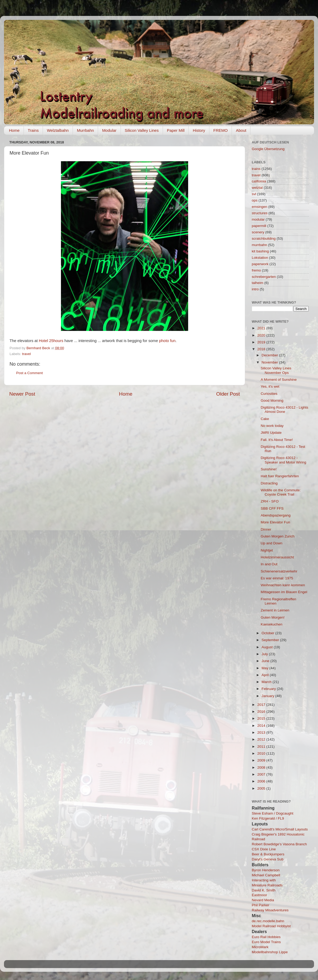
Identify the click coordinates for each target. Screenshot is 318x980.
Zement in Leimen (275, 610)
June (266, 661)
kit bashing (260, 251)
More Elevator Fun (275, 522)
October (268, 633)
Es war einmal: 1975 (277, 578)
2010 (262, 753)
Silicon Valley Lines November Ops (276, 370)
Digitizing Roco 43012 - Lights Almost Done (284, 410)
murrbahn (259, 245)
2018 (262, 349)
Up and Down (272, 543)
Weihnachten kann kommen (283, 585)
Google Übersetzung (268, 149)
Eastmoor (259, 895)
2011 (262, 747)
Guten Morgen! (273, 617)
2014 (262, 726)
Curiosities (269, 394)
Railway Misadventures (270, 910)
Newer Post (22, 394)
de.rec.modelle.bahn (268, 921)
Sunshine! (269, 469)
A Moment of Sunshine (279, 380)
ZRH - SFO (270, 501)
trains (256, 169)
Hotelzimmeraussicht (277, 557)
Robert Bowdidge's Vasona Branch (279, 844)
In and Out (269, 564)
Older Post (228, 394)
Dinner (266, 529)
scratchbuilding (264, 239)
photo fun (167, 341)
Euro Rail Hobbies (266, 937)
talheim (258, 283)
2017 (262, 705)
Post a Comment (30, 373)
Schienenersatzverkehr (279, 571)
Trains (33, 130)
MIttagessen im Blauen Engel (284, 592)
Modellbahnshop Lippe (270, 952)
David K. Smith (264, 890)
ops (255, 200)
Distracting (269, 483)
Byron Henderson (266, 870)
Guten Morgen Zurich (278, 536)
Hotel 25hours (51, 341)
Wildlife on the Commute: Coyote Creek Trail (281, 492)
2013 (262, 732)
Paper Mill (176, 130)
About (241, 130)
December (270, 355)
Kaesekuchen (272, 624)
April (266, 675)
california (259, 181)
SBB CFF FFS (272, 508)
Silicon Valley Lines (142, 130)
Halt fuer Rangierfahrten (280, 476)
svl (254, 194)
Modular (109, 130)
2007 (262, 774)
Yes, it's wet (270, 386)
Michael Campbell (266, 875)
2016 (262, 712)
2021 (262, 328)
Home (14, 130)
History (199, 130)
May (265, 668)
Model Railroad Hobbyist (271, 926)
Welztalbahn (58, 130)
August (268, 647)
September (271, 640)
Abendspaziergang (276, 515)
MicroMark (260, 947)
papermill (259, 226)
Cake (265, 419)
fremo (256, 270)
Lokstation (260, 258)
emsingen (260, 207)
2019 (262, 342)
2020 (262, 335)
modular (258, 219)
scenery (258, 232)
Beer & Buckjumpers (268, 854)
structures (260, 213)
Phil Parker (260, 905)
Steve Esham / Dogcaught (273, 813)
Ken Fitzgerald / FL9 (268, 818)
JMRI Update (271, 433)
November (270, 362)
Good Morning (272, 401)
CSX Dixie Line (264, 849)
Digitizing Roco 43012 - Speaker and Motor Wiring (284, 460)
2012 (262, 739)
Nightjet (267, 550)
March (267, 682)
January (268, 696)
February (269, 689)
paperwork (260, 264)
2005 (262, 788)
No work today (272, 426)
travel (26, 354)
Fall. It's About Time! (277, 440)
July (265, 654)
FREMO (220, 130)
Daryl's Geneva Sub (268, 859)
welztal (257, 188)
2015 (262, 718)
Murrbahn (85, 130)
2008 (262, 767)
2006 (262, 781)
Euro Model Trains (266, 942)
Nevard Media (263, 900)
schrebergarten (264, 277)
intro (255, 289)
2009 (262, 760)
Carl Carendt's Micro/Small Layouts (280, 829)
